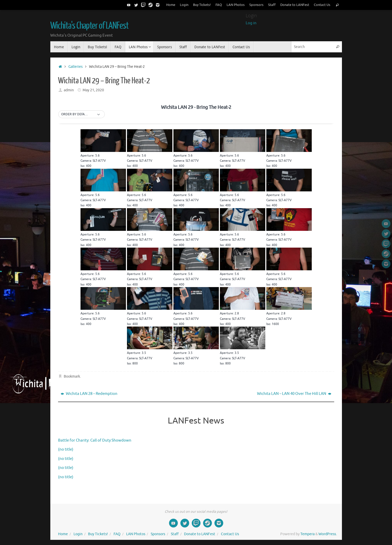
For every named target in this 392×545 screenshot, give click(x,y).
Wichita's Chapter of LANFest (89, 26)
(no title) (66, 449)
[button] (82, 115)
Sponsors (256, 5)
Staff (272, 5)
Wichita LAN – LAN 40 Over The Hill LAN (294, 394)
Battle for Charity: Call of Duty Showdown (95, 440)
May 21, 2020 (93, 90)
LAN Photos (236, 5)
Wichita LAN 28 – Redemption (89, 394)
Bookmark (72, 376)
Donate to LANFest (295, 5)
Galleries (75, 67)
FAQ (219, 5)
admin (69, 90)
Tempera (307, 534)
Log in (251, 23)
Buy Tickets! (202, 5)
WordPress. (328, 534)
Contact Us (322, 5)
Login (184, 5)
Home (171, 5)
